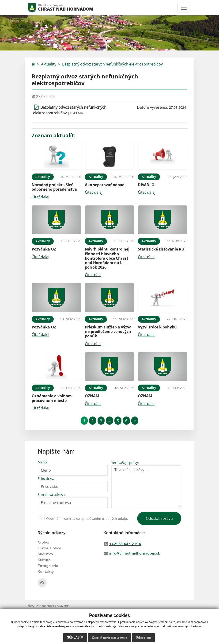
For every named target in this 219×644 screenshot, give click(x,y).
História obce (49, 548)
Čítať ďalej (40, 197)
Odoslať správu (159, 518)
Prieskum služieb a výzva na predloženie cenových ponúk (108, 332)
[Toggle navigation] (184, 8)
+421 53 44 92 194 (125, 544)
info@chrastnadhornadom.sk (135, 553)
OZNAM (92, 396)
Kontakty (46, 572)
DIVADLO (146, 185)
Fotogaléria (48, 566)
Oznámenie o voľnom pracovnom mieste (52, 398)
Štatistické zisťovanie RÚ (161, 249)
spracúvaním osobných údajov (105, 519)
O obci (43, 542)
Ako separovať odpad (105, 185)
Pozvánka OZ (44, 249)
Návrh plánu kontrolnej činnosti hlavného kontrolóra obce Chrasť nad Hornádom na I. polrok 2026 (107, 258)
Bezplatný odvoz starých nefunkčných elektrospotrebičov (112, 64)
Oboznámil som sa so (86, 519)
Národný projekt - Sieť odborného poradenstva (54, 187)
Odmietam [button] (143, 637)
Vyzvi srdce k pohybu (157, 327)
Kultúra (44, 560)
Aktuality (49, 64)
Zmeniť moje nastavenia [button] (110, 637)
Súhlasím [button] (75, 637)
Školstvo (45, 554)
